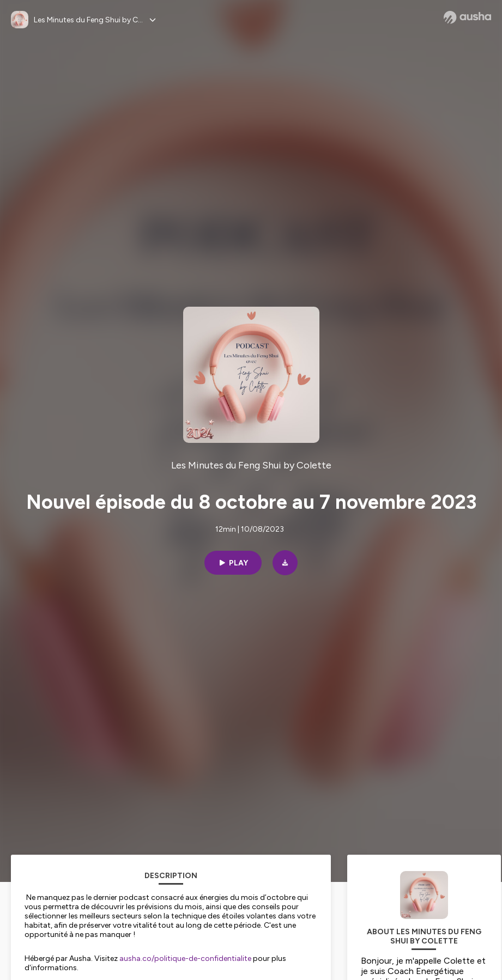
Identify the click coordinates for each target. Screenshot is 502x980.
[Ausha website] (467, 17)
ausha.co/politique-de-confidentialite (185, 958)
